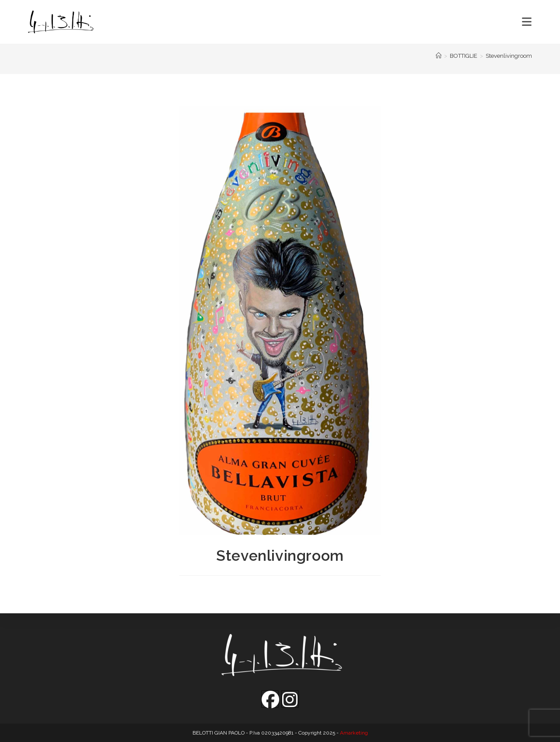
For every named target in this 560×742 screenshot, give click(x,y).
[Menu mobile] (527, 22)
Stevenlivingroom (509, 56)
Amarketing (354, 733)
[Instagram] (290, 699)
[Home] (439, 56)
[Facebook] (270, 699)
